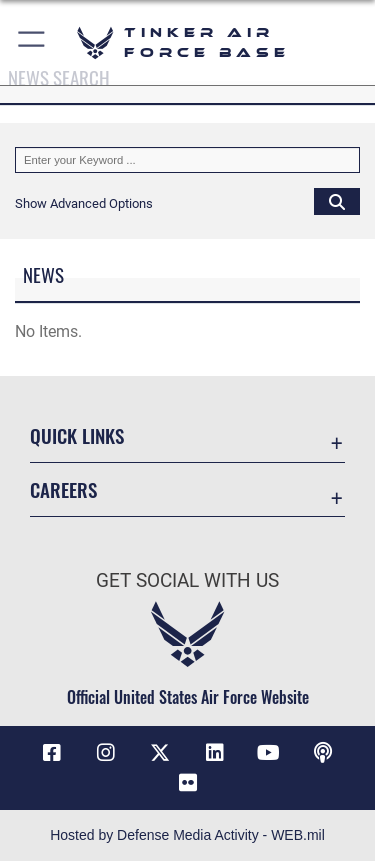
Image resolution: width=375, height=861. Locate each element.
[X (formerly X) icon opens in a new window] (160, 753)
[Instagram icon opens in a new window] (106, 753)
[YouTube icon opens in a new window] (269, 753)
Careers (63, 489)
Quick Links (77, 435)
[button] (32, 42)
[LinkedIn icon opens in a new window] (215, 753)
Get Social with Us (187, 580)
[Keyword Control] (187, 160)
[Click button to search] (337, 201)
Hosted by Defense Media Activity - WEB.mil (187, 835)
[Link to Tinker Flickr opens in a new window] (188, 783)
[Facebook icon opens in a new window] (52, 753)
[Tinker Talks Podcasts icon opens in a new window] (323, 753)
